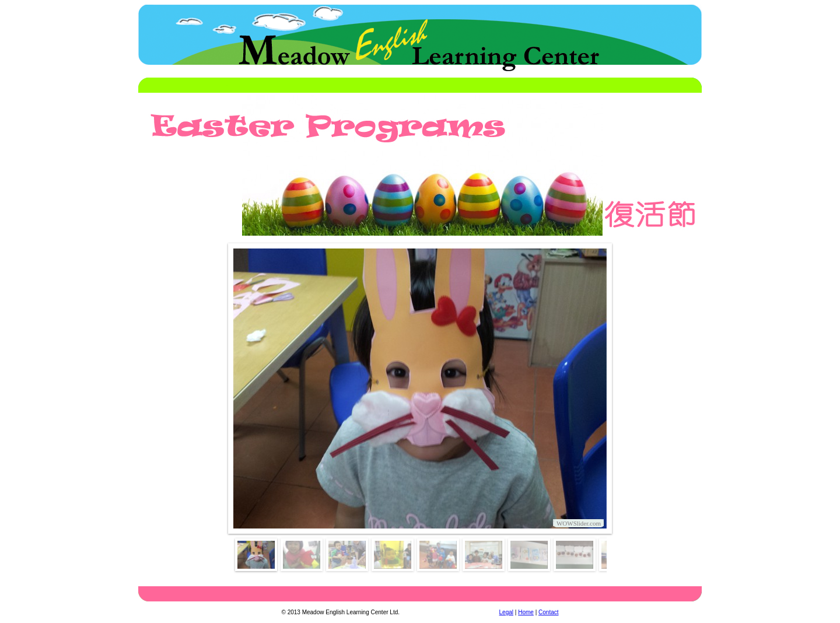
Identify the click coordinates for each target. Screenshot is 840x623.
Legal (506, 612)
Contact (548, 612)
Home (526, 612)
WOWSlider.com (579, 523)
